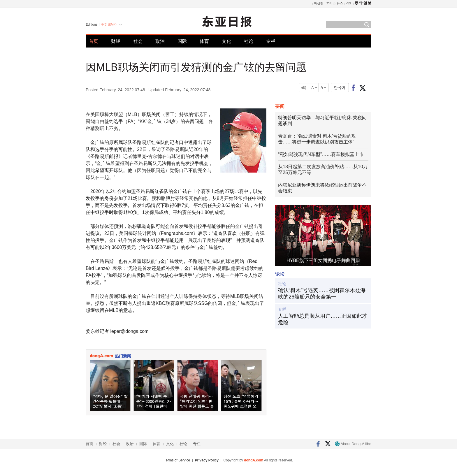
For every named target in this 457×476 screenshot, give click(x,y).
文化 (226, 41)
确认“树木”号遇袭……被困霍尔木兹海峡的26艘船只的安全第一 (322, 294)
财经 (116, 41)
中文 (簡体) (109, 24)
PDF (349, 3)
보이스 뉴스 (335, 3)
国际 (182, 41)
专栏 (271, 41)
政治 (160, 41)
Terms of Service (177, 460)
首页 (94, 41)
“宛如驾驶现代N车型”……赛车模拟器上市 (321, 154)
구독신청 (317, 3)
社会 (138, 41)
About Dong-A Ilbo (353, 444)
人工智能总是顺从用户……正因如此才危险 (323, 319)
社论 (249, 41)
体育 (204, 41)
